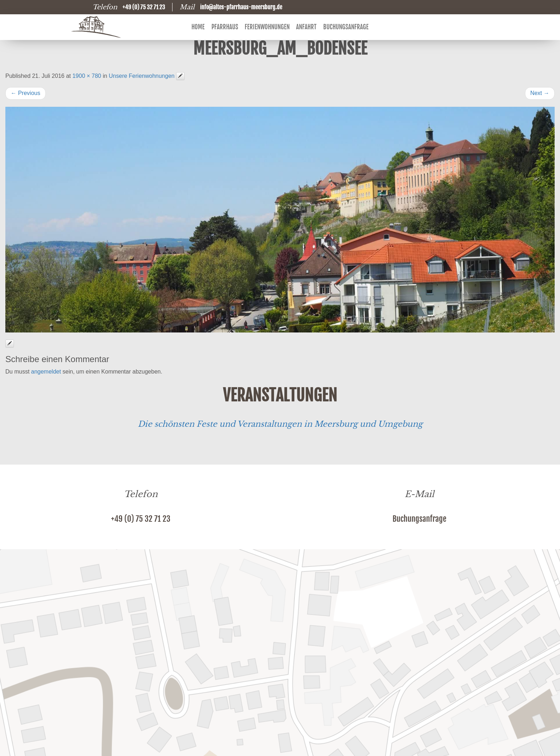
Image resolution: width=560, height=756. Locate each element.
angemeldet (46, 372)
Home (198, 27)
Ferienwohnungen (267, 27)
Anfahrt (306, 27)
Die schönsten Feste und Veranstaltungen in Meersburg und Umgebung (280, 424)
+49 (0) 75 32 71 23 (141, 519)
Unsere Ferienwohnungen (142, 76)
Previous (26, 93)
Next (540, 93)
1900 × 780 (87, 76)
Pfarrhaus (225, 27)
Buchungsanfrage (346, 27)
